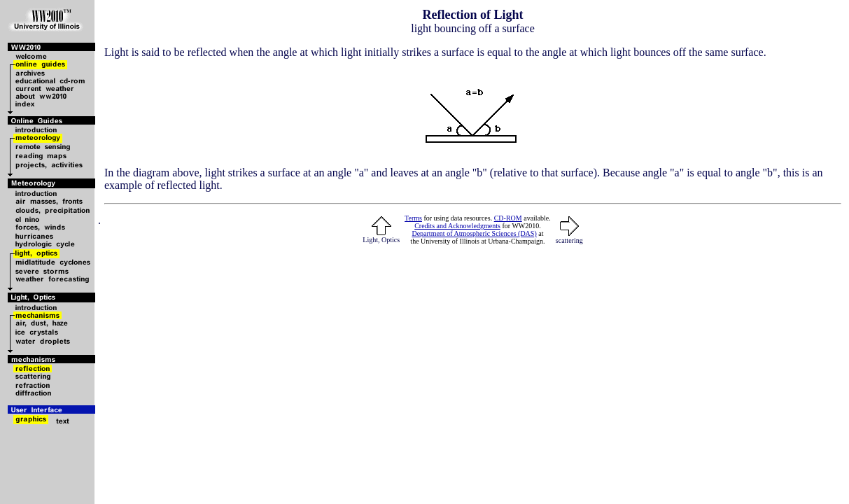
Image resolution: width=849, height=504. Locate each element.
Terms (413, 218)
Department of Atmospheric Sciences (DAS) (474, 233)
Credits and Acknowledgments (457, 226)
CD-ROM (508, 218)
